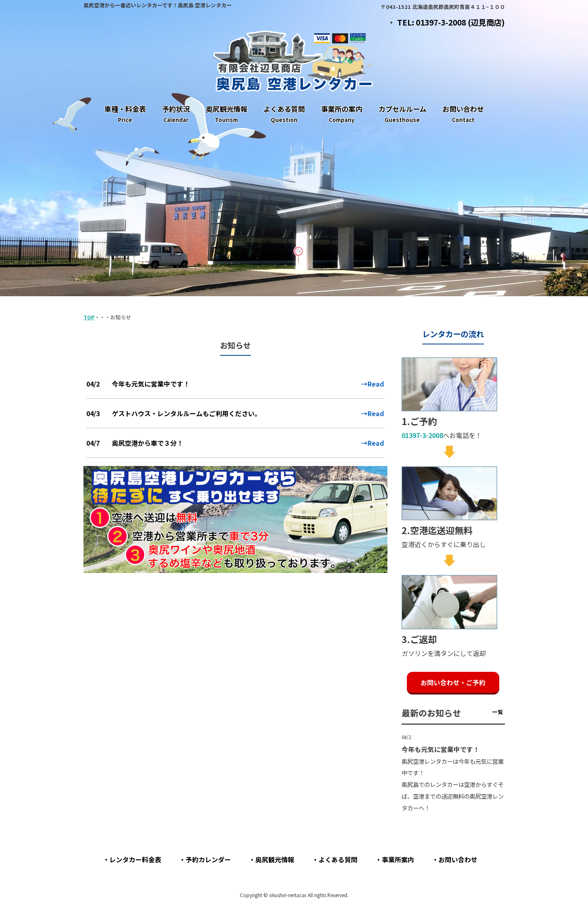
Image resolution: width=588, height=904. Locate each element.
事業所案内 (398, 859)
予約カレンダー (208, 859)
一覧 (498, 712)
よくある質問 (338, 859)
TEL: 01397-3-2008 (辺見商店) (451, 22)
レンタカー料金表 (135, 859)
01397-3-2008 (422, 435)
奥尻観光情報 (275, 859)
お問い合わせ (458, 859)
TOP (89, 317)
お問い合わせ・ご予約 (453, 682)
